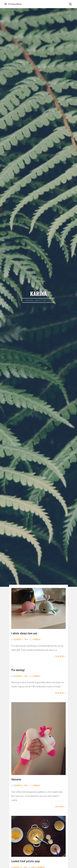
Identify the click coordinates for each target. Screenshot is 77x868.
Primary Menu (13, 4)
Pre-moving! (18, 670)
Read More (60, 656)
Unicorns (16, 779)
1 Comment (36, 639)
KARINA (38, 294)
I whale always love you (24, 633)
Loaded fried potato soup (26, 861)
